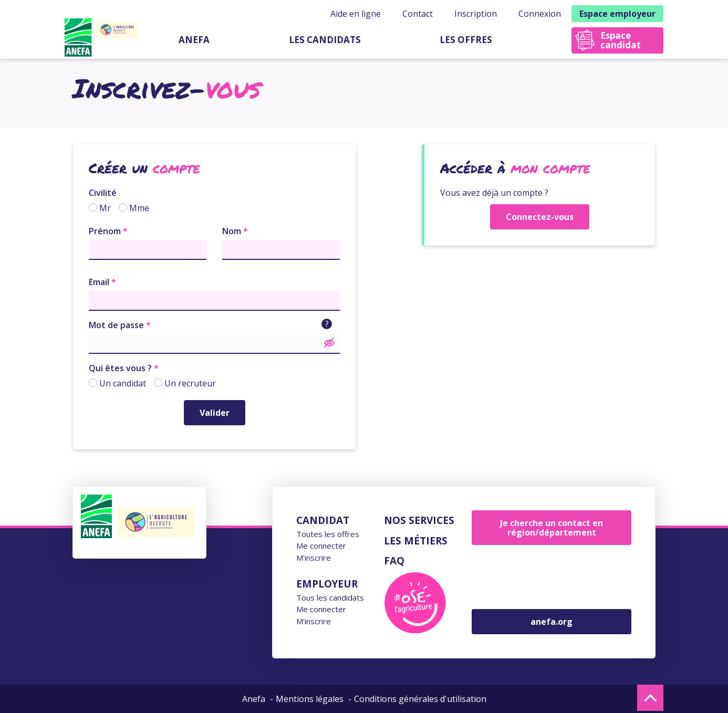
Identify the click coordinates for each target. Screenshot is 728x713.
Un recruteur (190, 383)
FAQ (394, 561)
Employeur (327, 584)
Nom (232, 231)
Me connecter (321, 546)
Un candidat (123, 383)
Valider (215, 413)
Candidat (323, 520)
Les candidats (325, 40)
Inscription (476, 14)
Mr (105, 208)
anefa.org (552, 622)
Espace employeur (617, 14)
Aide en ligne (356, 14)
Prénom (105, 231)
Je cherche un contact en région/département (552, 528)
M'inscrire (314, 558)
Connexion (540, 14)
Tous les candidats (330, 597)
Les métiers (416, 541)
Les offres (466, 40)
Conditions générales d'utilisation (420, 699)
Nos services (419, 520)
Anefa (194, 40)
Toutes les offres (328, 534)
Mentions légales (310, 699)
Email (99, 282)
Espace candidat (621, 40)
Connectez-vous (540, 217)
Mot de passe (116, 325)
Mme (139, 208)
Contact (418, 14)
